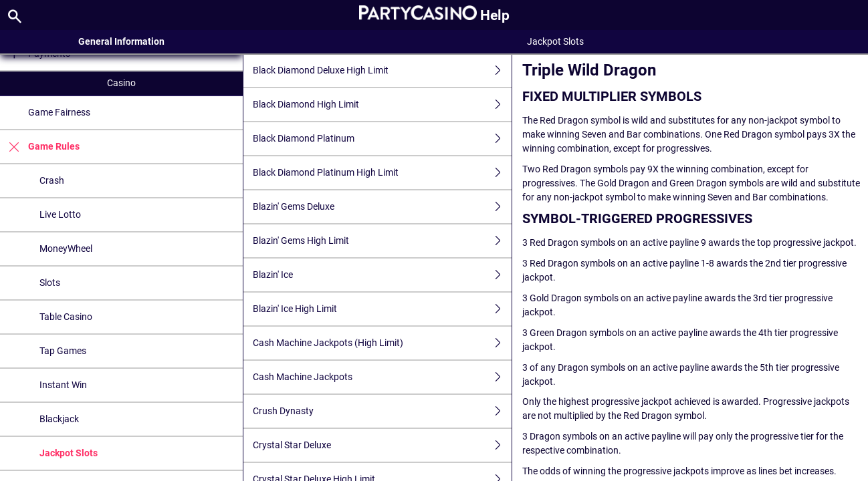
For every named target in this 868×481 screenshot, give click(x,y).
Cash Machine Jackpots (382, 377)
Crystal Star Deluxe (382, 445)
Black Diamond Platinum (382, 139)
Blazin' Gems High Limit (382, 241)
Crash (52, 180)
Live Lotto (60, 214)
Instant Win (63, 385)
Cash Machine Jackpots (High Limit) (382, 343)
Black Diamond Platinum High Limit (382, 173)
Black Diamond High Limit (382, 105)
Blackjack (59, 419)
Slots (50, 283)
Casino (121, 83)
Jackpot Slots (69, 453)
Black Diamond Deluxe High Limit (382, 70)
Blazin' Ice (382, 275)
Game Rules (40, 147)
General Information (121, 41)
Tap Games (63, 351)
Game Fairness (59, 112)
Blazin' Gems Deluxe (382, 207)
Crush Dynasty (382, 411)
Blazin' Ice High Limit (382, 309)
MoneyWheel (66, 249)
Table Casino (66, 317)
